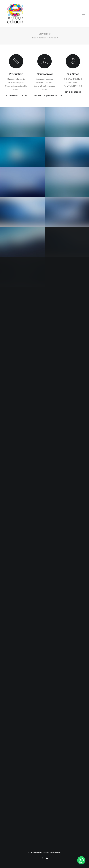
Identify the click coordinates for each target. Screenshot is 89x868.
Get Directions (73, 92)
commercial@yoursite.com (48, 96)
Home (34, 38)
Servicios (42, 38)
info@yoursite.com (16, 96)
